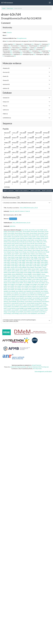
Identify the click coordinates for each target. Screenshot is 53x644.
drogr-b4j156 (27, 259)
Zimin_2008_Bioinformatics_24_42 (29, 208)
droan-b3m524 (16, 237)
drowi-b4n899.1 (36, 305)
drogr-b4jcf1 (14, 261)
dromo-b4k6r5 (20, 269)
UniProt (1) (6, 110)
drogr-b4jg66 (44, 264)
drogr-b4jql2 (22, 266)
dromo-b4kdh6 (7, 274)
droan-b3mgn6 (37, 238)
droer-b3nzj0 (46, 252)
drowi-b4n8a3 (15, 307)
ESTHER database (7, 3)
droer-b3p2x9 (23, 254)
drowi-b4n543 (12, 308)
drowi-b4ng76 (40, 310)
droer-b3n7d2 (15, 243)
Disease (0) (6, 80)
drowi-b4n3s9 (15, 303)
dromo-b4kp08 (39, 278)
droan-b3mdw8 (40, 237)
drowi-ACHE (42, 296)
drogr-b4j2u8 (19, 257)
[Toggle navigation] (50, 3)
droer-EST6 (11, 255)
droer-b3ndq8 (30, 247)
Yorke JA (28, 211)
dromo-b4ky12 (40, 281)
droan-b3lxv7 (32, 230)
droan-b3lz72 (11, 235)
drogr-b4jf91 (29, 264)
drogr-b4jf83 (44, 262)
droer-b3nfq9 (46, 247)
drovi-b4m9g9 (39, 295)
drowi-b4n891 (36, 308)
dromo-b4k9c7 (40, 271)
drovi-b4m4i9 (38, 293)
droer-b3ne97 (38, 247)
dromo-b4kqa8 (20, 279)
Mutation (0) (6, 68)
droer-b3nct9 (15, 247)
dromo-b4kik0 (7, 278)
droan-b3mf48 (20, 238)
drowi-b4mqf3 (36, 298)
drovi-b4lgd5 (19, 284)
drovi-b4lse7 (18, 288)
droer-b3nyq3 (23, 252)
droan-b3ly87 (40, 230)
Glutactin (9, 32)
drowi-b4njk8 (20, 312)
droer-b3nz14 (38, 252)
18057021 (13, 226)
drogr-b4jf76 (7, 262)
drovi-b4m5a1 (15, 295)
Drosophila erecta (22, 38)
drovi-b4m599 (12, 296)
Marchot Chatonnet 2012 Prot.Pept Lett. (38, 367)
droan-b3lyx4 (18, 233)
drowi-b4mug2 (39, 300)
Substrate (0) (6, 84)
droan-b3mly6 (39, 240)
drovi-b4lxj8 (18, 290)
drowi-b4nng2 (15, 313)
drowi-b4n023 (39, 307)
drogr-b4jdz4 (44, 261)
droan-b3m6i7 (36, 235)
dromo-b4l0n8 (12, 283)
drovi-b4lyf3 (25, 290)
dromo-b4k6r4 (12, 269)
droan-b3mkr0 (7, 240)
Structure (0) (6, 72)
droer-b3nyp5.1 (20, 250)
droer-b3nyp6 (36, 250)
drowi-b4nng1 (7, 313)
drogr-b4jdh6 (22, 261)
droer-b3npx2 (24, 249)
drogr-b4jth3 (37, 266)
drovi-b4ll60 (11, 286)
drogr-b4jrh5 (29, 266)
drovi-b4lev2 (42, 283)
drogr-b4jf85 (15, 264)
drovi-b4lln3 (18, 286)
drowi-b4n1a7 (7, 303)
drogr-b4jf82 (37, 262)
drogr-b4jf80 (22, 262)
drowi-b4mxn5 (29, 302)
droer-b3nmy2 (16, 249)
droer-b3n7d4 (31, 243)
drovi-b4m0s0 (32, 290)
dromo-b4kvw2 (23, 281)
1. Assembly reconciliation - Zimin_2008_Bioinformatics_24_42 (19, 203)
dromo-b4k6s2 (32, 271)
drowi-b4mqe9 (12, 298)
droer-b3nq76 (39, 249)
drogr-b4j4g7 (34, 257)
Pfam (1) (5, 106)
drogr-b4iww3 (33, 255)
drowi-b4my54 (37, 302)
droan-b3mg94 (28, 238)
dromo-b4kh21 (45, 276)
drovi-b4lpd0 (40, 286)
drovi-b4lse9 (25, 288)
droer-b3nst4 (12, 250)
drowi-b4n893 (44, 308)
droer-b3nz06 (30, 252)
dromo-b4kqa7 (12, 279)
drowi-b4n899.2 (32, 310)
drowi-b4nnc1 (43, 312)
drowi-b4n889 (28, 308)
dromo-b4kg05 (12, 276)
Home (4, 8)
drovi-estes (35, 296)
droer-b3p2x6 (8, 254)
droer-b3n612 (35, 245)
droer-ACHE (43, 242)
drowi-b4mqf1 (29, 298)
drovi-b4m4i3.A (28, 291)
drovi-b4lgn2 (34, 284)
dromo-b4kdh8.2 (37, 274)
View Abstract (13, 219)
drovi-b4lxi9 (11, 290)
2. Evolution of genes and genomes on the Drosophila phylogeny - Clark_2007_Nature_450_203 (20, 320)
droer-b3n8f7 (12, 245)
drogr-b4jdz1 (29, 261)
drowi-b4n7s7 (20, 305)
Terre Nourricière (37, 369)
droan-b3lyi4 (11, 233)
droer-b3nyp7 (44, 250)
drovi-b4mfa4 (28, 296)
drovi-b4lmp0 (33, 286)
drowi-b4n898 (23, 310)
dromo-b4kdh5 (44, 272)
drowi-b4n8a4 (23, 307)
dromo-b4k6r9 (7, 271)
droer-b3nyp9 (15, 252)
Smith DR (17, 211)
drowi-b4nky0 (27, 312)
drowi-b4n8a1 (44, 305)
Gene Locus (10, 8)
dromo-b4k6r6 (28, 269)
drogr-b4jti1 (44, 266)
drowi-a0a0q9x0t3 (32, 313)
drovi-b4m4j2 (45, 293)
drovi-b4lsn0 (40, 288)
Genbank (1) (6, 98)
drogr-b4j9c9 (11, 259)
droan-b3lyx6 (34, 233)
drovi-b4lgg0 (26, 284)
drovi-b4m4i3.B (36, 291)
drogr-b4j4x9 (42, 257)
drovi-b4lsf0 (33, 288)
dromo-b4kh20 (37, 276)
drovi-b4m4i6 (15, 293)
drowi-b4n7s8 (27, 305)
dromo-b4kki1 (23, 278)
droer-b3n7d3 (23, 243)
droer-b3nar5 (43, 245)
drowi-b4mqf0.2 (20, 298)
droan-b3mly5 (31, 240)
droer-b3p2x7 (16, 254)
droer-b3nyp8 (7, 252)
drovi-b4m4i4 (44, 291)
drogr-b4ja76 (42, 259)
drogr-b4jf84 (7, 264)
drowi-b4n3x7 (23, 303)
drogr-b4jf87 (22, 264)
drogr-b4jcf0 (7, 261)
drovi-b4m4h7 (40, 290)
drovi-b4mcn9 (41, 313)
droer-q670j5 (18, 255)
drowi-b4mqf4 (44, 298)
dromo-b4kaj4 (20, 272)
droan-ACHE (25, 230)
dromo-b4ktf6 (15, 281)
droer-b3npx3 (31, 249)
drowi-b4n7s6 (12, 305)
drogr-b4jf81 (29, 262)
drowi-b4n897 (15, 310)
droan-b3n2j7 (29, 242)
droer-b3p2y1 (31, 254)
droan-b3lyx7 (41, 233)
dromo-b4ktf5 (7, 281)
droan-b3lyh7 (19, 232)
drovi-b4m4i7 (22, 293)
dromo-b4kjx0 (15, 278)
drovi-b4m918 (20, 296)
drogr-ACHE (26, 255)
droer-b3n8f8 (19, 245)
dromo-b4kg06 (20, 276)
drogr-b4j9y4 (19, 259)
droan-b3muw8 (21, 242)
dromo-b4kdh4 (36, 272)
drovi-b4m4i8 (30, 293)
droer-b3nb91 (7, 247)
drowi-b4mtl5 (31, 300)
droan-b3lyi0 (34, 232)
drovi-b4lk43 (41, 284)
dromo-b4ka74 (12, 272)
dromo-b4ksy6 (44, 279)
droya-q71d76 (23, 313)
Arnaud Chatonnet (37, 365)
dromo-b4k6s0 (15, 271)
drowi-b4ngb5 (12, 312)
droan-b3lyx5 (26, 233)
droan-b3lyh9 (27, 232)
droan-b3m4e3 (19, 235)
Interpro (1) (6, 102)
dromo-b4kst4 (36, 279)
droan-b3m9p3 (7, 237)
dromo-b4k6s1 (24, 271)
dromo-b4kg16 (29, 276)
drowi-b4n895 (7, 310)
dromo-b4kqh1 (28, 279)
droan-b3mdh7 (32, 237)
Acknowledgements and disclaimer (43, 372)
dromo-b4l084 (28, 283)
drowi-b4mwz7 (21, 302)
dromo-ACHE (14, 267)
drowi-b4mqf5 (7, 300)
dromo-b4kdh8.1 (28, 274)
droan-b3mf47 (12, 238)
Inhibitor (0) (6, 88)
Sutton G (22, 211)
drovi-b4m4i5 (7, 293)
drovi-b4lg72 (11, 284)
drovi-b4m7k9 (31, 295)
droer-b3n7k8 (39, 243)
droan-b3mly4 (23, 240)
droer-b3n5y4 (7, 243)
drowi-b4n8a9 (31, 307)
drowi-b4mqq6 (15, 300)
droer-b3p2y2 (39, 254)
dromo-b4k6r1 (38, 267)
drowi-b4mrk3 (23, 300)
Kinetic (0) (6, 76)
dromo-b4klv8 (31, 278)
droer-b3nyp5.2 (28, 250)
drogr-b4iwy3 (41, 255)
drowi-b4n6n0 (31, 303)
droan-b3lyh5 (11, 232)
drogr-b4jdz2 (37, 261)
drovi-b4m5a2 (23, 295)
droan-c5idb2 (36, 242)
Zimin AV (12, 211)
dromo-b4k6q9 (30, 267)
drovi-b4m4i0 (12, 291)
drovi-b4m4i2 (20, 291)
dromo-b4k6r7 (36, 269)
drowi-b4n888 (20, 308)
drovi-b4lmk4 (25, 286)
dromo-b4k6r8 (44, 269)
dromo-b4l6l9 (20, 283)
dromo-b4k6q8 (22, 267)
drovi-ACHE (35, 283)
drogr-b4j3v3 (26, 257)
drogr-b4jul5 (7, 267)
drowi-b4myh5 (45, 302)
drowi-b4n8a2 (7, 307)
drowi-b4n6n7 (39, 303)
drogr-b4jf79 (15, 262)
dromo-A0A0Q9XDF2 (17, 274)
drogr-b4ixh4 (11, 257)
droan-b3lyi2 (41, 232)
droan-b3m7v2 (44, 235)
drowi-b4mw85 (13, 302)
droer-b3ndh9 (23, 247)
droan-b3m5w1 (28, 235)
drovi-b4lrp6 (11, 288)
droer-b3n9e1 (27, 245)
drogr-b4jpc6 (15, 266)
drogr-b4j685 (34, 259)
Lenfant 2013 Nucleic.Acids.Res (18, 367)
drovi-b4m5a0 (7, 295)
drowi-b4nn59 (35, 312)
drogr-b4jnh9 (7, 266)
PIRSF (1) (5, 114)
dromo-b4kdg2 (28, 272)
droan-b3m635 (24, 237)
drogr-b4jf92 (37, 264)
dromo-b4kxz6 (31, 281)
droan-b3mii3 (44, 238)
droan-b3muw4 (12, 242)
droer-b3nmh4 (8, 249)
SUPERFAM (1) (7, 118)
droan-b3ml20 (15, 240)
